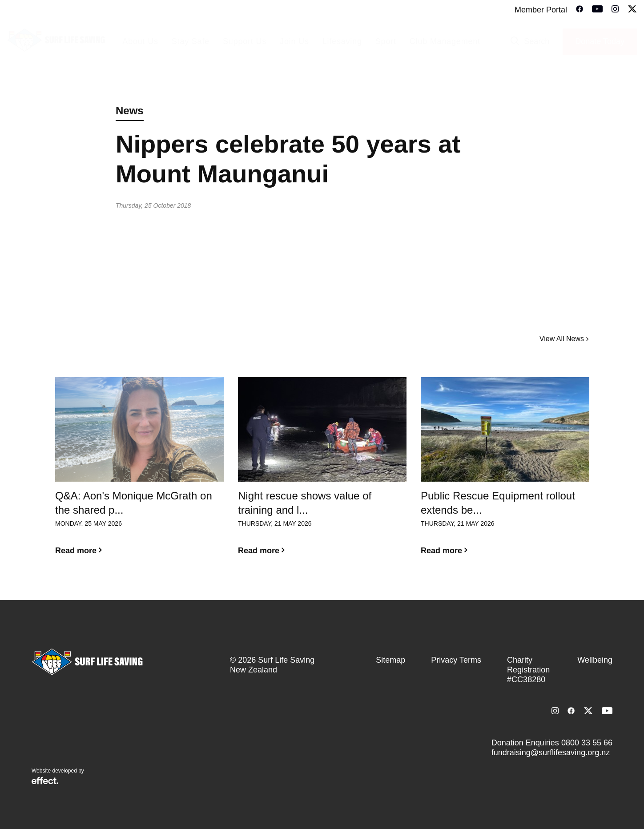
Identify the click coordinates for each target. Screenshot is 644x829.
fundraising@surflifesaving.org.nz (551, 753)
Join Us (294, 41)
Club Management (445, 41)
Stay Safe (191, 41)
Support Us (245, 41)
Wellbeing (595, 660)
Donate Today (600, 41)
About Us (140, 41)
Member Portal (541, 10)
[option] (139, 473)
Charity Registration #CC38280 (528, 670)
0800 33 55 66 (587, 743)
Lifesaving (342, 41)
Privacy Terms (456, 660)
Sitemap (390, 660)
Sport (386, 41)
